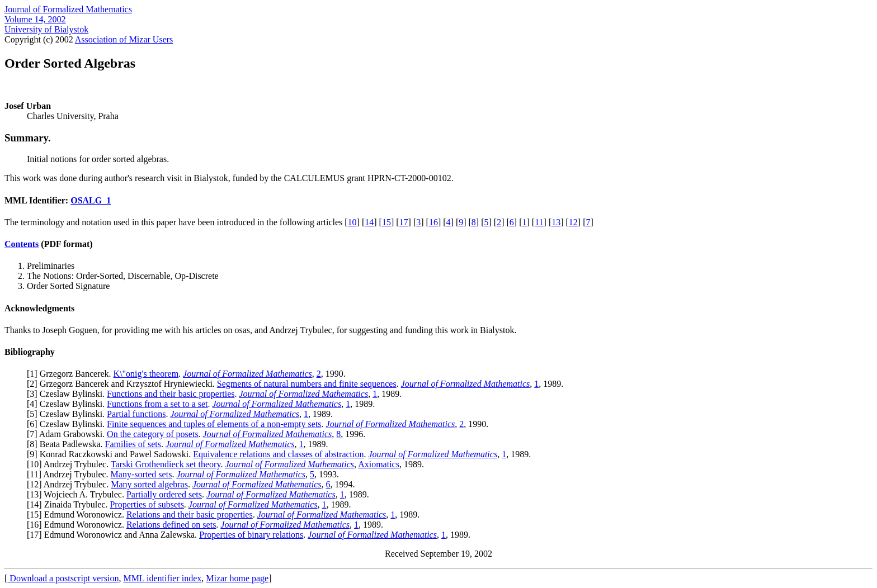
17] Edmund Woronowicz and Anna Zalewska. (114, 535)
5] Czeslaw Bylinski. (68, 414)
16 (433, 222)
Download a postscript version (63, 578)
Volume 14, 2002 (35, 19)
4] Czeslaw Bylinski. (68, 404)
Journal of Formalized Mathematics (68, 9)
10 (352, 222)
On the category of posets (153, 434)
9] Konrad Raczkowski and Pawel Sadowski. (111, 454)
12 (573, 222)
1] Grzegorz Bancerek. (71, 374)
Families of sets (133, 444)
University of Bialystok (46, 29)
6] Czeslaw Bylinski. (68, 424)
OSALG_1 (91, 200)
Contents (22, 244)
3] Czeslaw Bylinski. (68, 394)
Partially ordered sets (164, 494)
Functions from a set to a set (157, 404)
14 (369, 222)
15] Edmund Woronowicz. (78, 514)
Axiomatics (379, 464)
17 (404, 222)
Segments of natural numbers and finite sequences (307, 384)
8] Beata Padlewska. (67, 444)
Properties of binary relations (251, 535)
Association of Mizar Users (124, 39)
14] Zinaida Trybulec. (70, 504)
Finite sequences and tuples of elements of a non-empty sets (214, 424)
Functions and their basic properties (171, 394)
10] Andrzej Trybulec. (70, 464)
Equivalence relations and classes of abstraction (278, 454)
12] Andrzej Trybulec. (70, 484)
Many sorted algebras (149, 484)
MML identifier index (162, 578)
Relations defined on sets (171, 525)
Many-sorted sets (142, 474)
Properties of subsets (147, 504)
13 (556, 222)
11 (539, 222)
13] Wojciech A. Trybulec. (78, 494)
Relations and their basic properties (190, 514)
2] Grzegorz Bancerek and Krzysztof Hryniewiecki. (123, 384)
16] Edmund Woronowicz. (78, 525)
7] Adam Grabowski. (68, 434)
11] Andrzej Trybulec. (70, 474)
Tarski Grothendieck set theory (166, 464)
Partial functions (136, 414)
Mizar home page (237, 578)
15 (386, 222)
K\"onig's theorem (146, 374)
